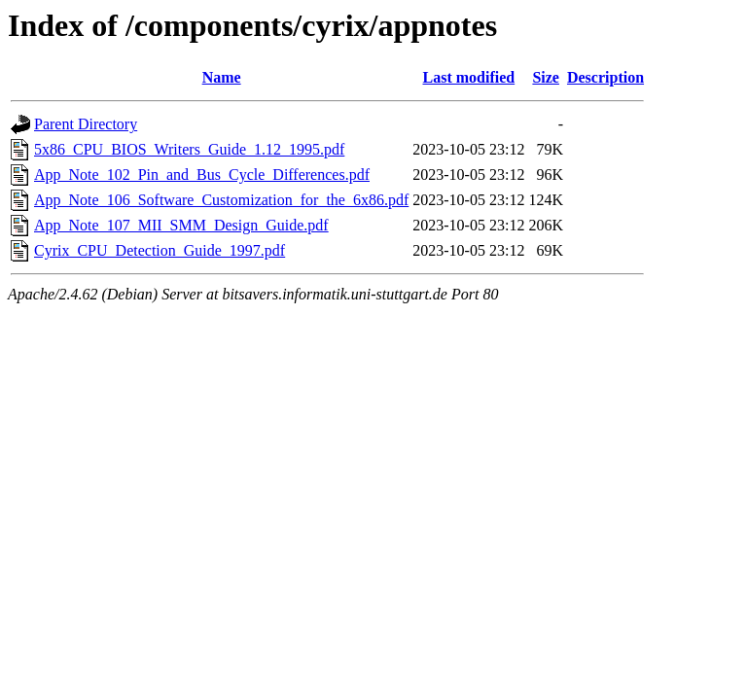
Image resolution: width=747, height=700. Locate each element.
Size (546, 77)
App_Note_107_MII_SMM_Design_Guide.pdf (181, 225)
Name (222, 77)
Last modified (469, 77)
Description (605, 77)
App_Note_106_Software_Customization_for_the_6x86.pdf (221, 200)
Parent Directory (86, 124)
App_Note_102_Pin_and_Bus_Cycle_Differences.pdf (202, 175)
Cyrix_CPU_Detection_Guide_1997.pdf (160, 250)
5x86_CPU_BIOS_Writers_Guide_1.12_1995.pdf (189, 149)
